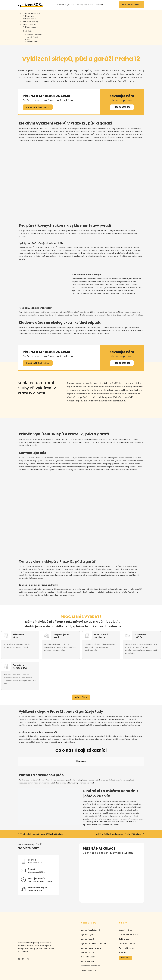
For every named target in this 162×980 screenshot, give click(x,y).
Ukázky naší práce (85, 5)
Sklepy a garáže (30, 24)
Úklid (29, 39)
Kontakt (100, 5)
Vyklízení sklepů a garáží (92, 927)
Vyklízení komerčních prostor (94, 923)
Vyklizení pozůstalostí (32, 13)
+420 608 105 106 (122, 107)
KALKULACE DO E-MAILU (38, 107)
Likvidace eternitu (33, 42)
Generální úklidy (88, 936)
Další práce (124, 918)
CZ (19, 938)
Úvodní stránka (126, 909)
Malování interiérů (33, 37)
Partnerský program (128, 927)
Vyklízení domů (29, 19)
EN (23, 938)
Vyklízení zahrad (30, 27)
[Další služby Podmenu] (36, 31)
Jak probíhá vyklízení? (65, 5)
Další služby (28, 31)
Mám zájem (81, 697)
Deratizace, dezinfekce (35, 35)
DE (28, 938)
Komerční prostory (31, 22)
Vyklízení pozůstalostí (90, 909)
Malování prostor (88, 941)
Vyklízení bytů (29, 16)
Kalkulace (126, 937)
